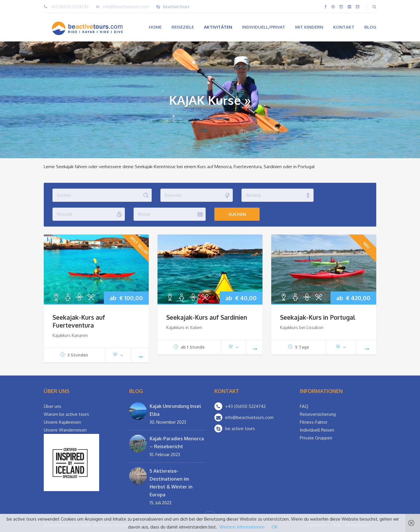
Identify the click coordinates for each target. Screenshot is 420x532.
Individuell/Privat (264, 27)
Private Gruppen (316, 438)
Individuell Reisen (317, 430)
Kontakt (344, 27)
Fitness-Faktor (314, 422)
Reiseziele (183, 27)
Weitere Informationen (242, 527)
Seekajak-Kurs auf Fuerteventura (79, 321)
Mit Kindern (309, 27)
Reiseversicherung (318, 414)
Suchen (237, 214)
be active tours (240, 428)
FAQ (304, 406)
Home (155, 27)
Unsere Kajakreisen (62, 422)
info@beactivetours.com (126, 7)
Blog (370, 27)
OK (275, 527)
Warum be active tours (66, 414)
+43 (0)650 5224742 (70, 7)
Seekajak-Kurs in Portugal (318, 317)
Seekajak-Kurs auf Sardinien (207, 317)
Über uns (52, 406)
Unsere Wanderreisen (65, 430)
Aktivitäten (218, 27)
